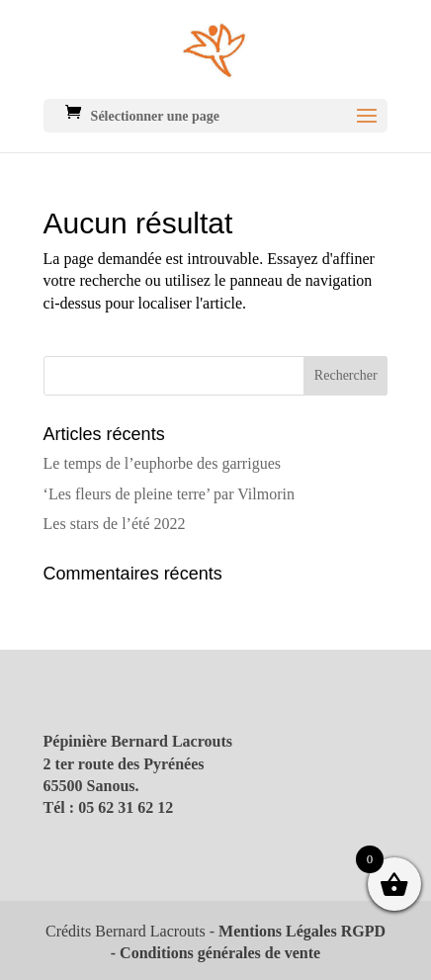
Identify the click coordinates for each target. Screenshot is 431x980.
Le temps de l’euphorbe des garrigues (162, 463)
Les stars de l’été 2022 (115, 524)
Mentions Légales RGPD (302, 931)
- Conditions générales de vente (215, 953)
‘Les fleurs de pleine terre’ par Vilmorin (169, 494)
